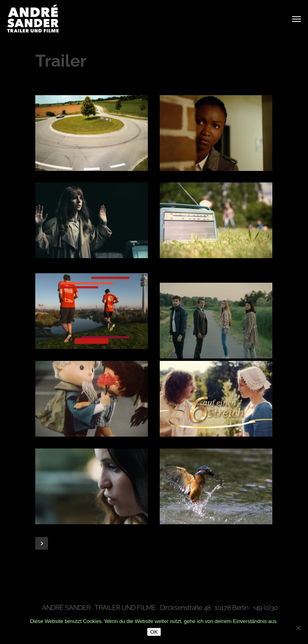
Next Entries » (42, 543)
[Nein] (298, 628)
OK (154, 632)
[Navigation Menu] (297, 19)
